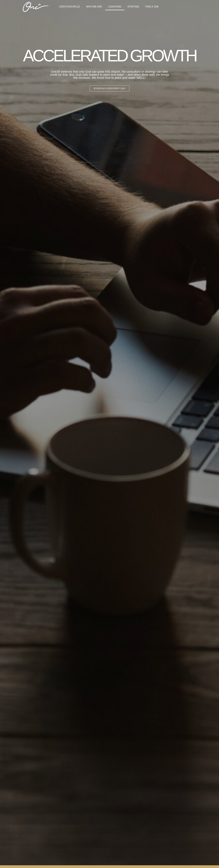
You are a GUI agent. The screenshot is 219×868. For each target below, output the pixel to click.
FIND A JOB (152, 7)
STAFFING (133, 7)
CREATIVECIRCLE (70, 7)
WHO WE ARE (94, 7)
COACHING (115, 7)
